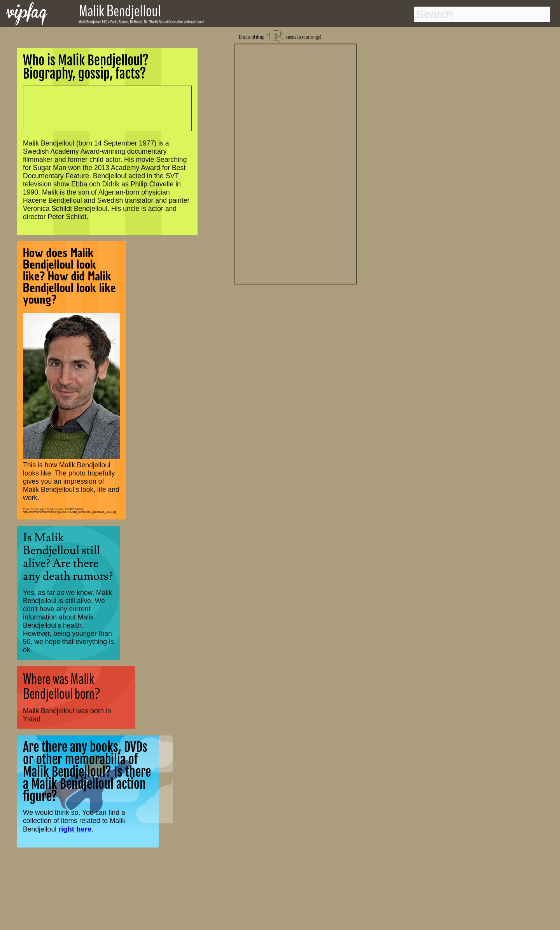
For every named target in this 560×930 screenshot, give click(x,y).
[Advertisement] (296, 163)
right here (75, 829)
